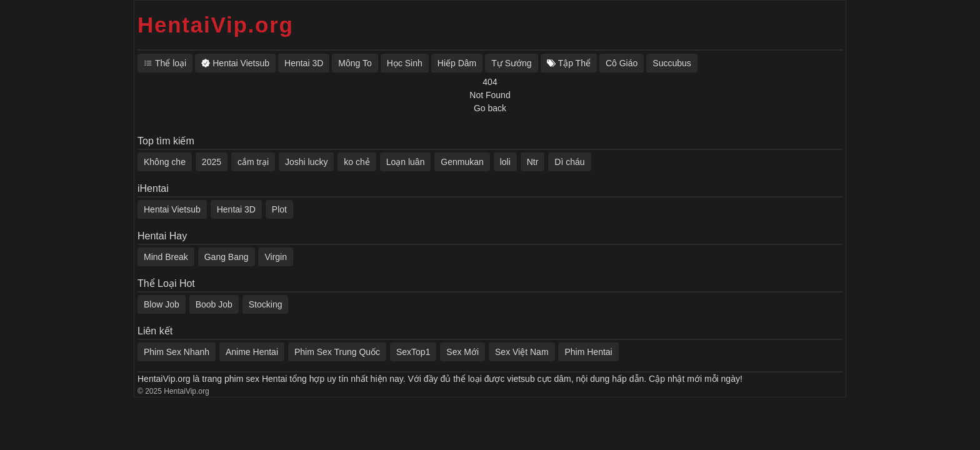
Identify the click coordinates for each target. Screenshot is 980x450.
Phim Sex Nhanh (177, 352)
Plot (279, 209)
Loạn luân (406, 162)
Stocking (266, 304)
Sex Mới (462, 352)
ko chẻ (357, 162)
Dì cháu (569, 162)
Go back (490, 108)
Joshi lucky (306, 162)
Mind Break (166, 257)
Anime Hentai (252, 352)
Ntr (533, 162)
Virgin (276, 257)
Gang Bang (227, 257)
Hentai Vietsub (172, 209)
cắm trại (253, 162)
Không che (165, 162)
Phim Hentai (588, 352)
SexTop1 (413, 352)
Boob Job (214, 304)
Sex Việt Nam (522, 352)
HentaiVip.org (216, 25)
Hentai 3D (236, 209)
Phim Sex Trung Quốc (337, 352)
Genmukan (462, 162)
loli (505, 162)
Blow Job (162, 304)
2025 (212, 162)
